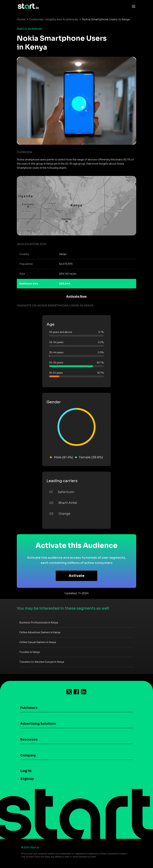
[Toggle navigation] (133, 6)
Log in (26, 771)
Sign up (27, 779)
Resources (29, 739)
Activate (77, 576)
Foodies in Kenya (30, 652)
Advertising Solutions (38, 724)
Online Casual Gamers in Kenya (38, 642)
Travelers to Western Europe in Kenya (42, 662)
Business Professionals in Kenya (39, 623)
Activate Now (76, 296)
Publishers (29, 708)
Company (28, 755)
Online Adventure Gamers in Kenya (40, 632)
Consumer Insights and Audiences (54, 19)
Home (21, 19)
